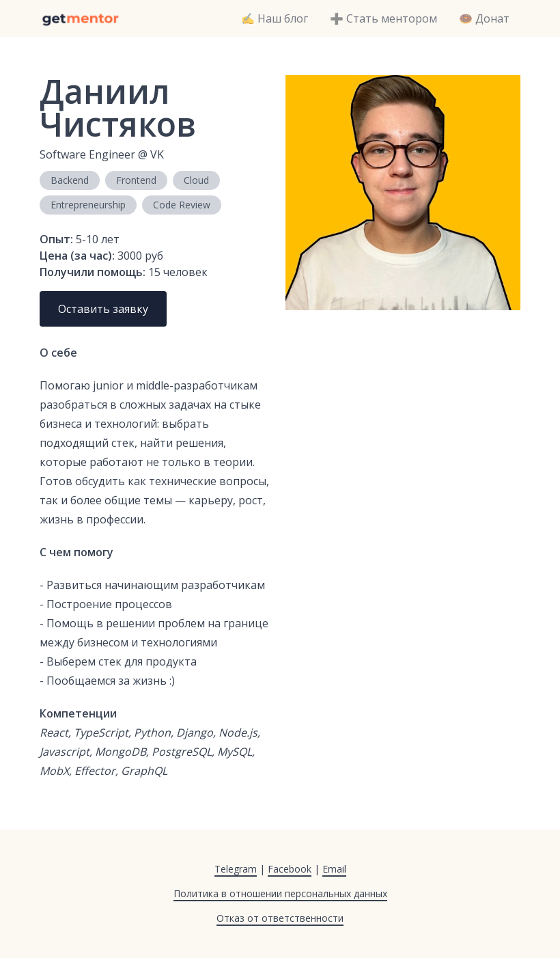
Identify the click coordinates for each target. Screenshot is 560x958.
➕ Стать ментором (383, 18)
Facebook (290, 869)
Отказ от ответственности (280, 918)
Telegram (236, 869)
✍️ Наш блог (275, 18)
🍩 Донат (484, 18)
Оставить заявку (103, 309)
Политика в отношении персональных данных (280, 893)
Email (334, 869)
